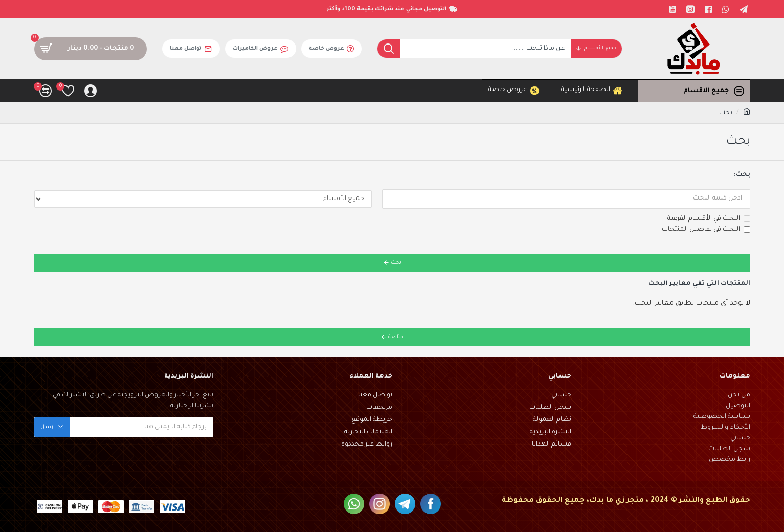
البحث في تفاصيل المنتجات (706, 230)
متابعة (396, 337)
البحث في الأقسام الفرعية (709, 219)
